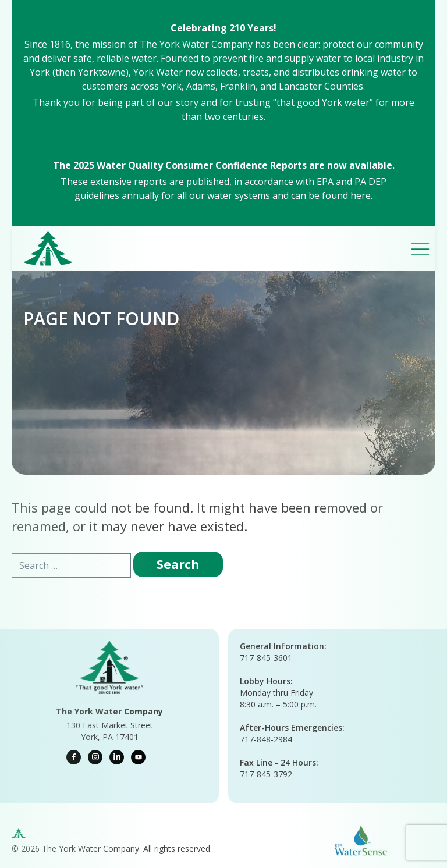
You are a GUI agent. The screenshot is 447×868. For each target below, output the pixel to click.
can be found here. (332, 195)
